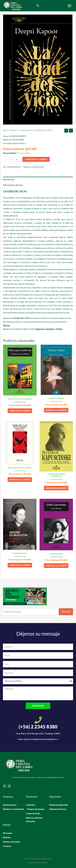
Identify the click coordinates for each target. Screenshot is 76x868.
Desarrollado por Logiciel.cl (38, 862)
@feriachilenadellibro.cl (47, 739)
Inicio (5, 130)
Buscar (66, 612)
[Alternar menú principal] (70, 6)
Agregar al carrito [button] (20, 411)
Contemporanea (26, 130)
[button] (38, 6)
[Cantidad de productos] (11, 160)
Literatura (13, 130)
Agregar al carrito (36, 159)
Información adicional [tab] (13, 185)
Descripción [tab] (9, 179)
